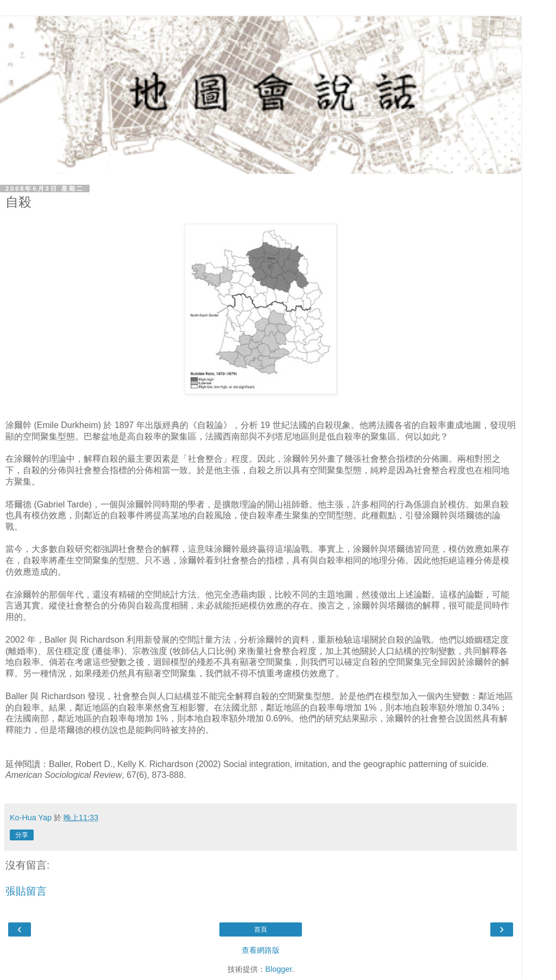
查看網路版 (261, 950)
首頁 (261, 929)
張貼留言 (26, 891)
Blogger (279, 969)
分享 (22, 835)
